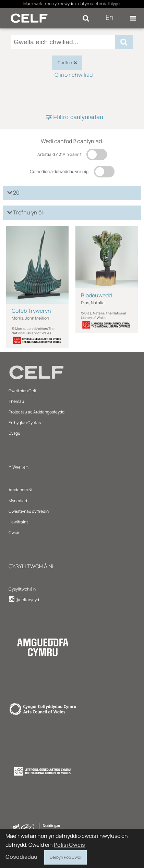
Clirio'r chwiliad (74, 75)
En (110, 17)
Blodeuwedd (96, 295)
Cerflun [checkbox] (67, 63)
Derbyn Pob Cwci (65, 856)
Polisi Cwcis (69, 845)
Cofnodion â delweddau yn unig (59, 172)
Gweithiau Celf (22, 391)
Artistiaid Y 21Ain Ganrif (59, 154)
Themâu (16, 401)
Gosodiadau (21, 857)
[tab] (72, 117)
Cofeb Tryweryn (31, 311)
